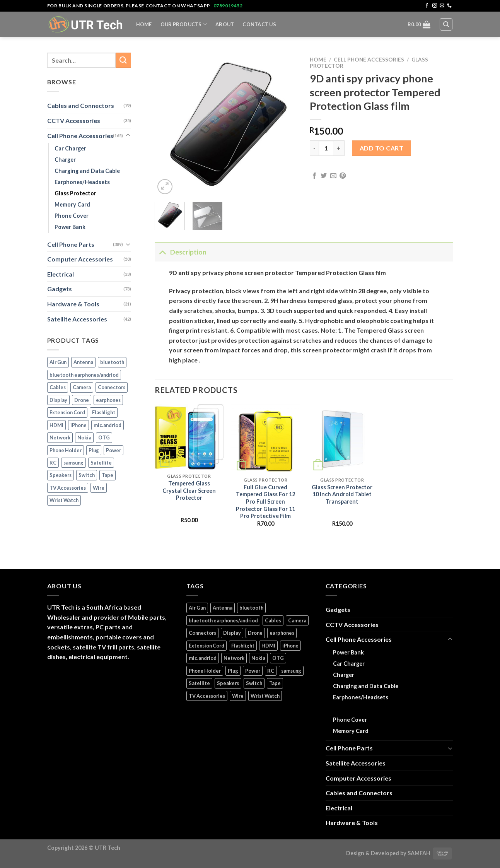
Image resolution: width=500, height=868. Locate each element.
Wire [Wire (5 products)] (99, 488)
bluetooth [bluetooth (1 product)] (112, 362)
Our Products (184, 24)
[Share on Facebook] (314, 176)
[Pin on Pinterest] (343, 176)
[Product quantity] (326, 148)
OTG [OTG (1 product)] (104, 437)
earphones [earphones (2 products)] (108, 400)
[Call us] (449, 6)
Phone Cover (72, 216)
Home (144, 24)
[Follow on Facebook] (427, 6)
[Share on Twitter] (324, 176)
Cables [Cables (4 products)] (58, 387)
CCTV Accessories (74, 120)
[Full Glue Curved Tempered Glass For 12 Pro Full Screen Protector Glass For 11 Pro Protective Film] (266, 439)
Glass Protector (75, 193)
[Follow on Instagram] (435, 6)
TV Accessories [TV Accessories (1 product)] (68, 488)
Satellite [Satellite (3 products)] (101, 463)
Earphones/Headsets (82, 182)
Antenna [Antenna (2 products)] (83, 362)
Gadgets (60, 289)
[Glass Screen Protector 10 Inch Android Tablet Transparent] (342, 439)
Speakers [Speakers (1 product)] (61, 475)
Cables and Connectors (81, 105)
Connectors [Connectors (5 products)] (112, 387)
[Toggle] (128, 135)
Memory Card (72, 204)
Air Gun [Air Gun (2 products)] (58, 362)
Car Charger (70, 148)
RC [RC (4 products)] (53, 463)
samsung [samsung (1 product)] (73, 463)
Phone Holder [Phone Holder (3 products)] (66, 450)
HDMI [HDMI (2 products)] (56, 425)
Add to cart (381, 148)
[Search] (446, 24)
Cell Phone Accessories (80, 136)
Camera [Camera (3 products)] (82, 387)
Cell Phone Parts (71, 244)
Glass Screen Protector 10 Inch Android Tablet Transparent (342, 494)
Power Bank (70, 227)
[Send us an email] (442, 6)
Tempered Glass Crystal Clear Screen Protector (189, 490)
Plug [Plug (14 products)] (94, 450)
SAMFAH (419, 853)
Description (181, 252)
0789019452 (228, 6)
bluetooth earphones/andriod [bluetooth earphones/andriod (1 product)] (84, 375)
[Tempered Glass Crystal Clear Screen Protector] (189, 437)
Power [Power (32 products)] (113, 450)
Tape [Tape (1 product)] (108, 475)
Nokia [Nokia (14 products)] (84, 437)
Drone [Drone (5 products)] (82, 400)
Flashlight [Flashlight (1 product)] (104, 412)
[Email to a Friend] (333, 176)
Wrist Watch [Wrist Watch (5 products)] (64, 500)
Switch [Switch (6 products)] (87, 475)
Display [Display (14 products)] (58, 400)
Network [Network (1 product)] (60, 437)
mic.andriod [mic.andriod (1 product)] (108, 425)
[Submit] (123, 60)
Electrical (61, 274)
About (225, 24)
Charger (65, 160)
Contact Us (259, 24)
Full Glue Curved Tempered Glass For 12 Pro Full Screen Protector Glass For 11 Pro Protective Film (265, 502)
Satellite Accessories (77, 319)
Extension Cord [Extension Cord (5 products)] (67, 412)
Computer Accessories (80, 259)
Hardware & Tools (73, 304)
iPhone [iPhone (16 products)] (78, 425)
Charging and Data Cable (87, 171)
